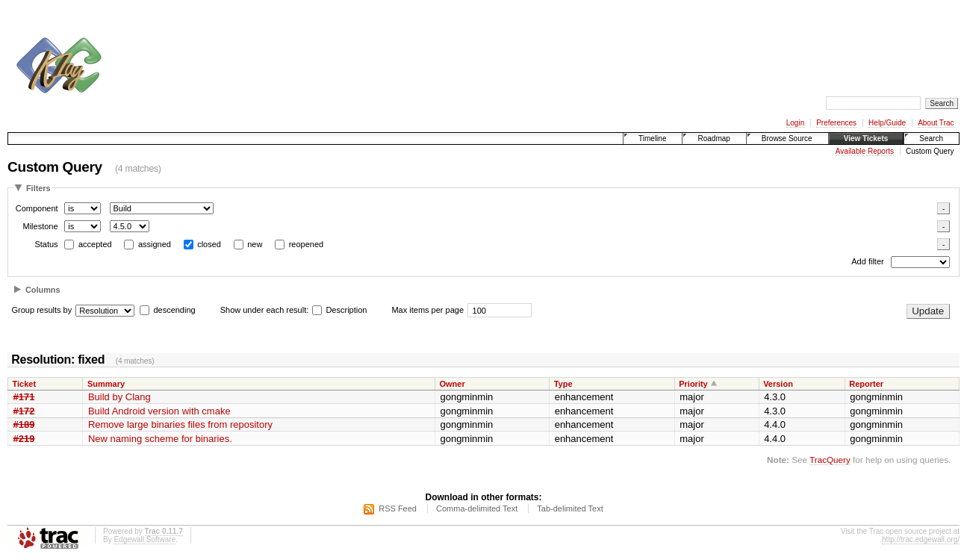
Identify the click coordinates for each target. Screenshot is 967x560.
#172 (24, 411)
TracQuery (830, 460)
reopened (307, 244)
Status (46, 244)
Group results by (42, 310)
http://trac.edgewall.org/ (921, 539)
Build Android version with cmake (159, 411)
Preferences (836, 123)
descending (174, 310)
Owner (452, 384)
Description (339, 310)
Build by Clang (119, 397)
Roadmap (713, 139)
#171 (24, 397)
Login (795, 123)
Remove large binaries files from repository (180, 424)
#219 (24, 439)
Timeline (652, 139)
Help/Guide (887, 123)
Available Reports (865, 151)
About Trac (936, 123)
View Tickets (866, 139)
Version (778, 384)
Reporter (866, 384)
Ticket (25, 384)
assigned (155, 244)
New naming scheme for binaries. (160, 439)
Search (931, 139)
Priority (693, 384)
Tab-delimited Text (570, 508)
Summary (106, 384)
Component (37, 208)
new (255, 244)
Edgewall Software (144, 539)
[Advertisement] (385, 43)
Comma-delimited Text (477, 508)
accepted (95, 244)
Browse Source (787, 139)
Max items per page (427, 310)
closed (209, 244)
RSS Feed (398, 508)
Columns (43, 290)
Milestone (40, 226)
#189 (24, 424)
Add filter (867, 262)
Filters (38, 188)
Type (563, 384)
